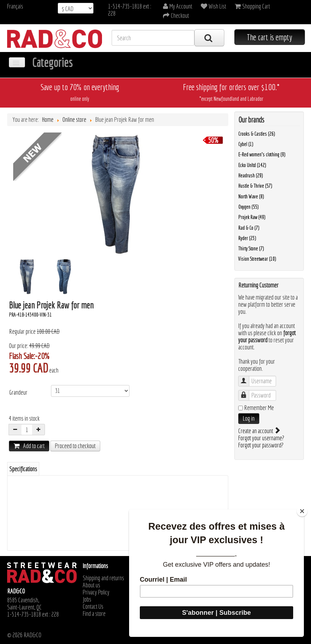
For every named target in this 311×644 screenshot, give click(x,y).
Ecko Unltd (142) (252, 165)
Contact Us (93, 607)
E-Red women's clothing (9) (262, 155)
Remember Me (259, 408)
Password (247, 392)
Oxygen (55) (248, 207)
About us (91, 585)
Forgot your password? (261, 445)
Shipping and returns (103, 578)
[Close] (302, 511)
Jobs (87, 599)
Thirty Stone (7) (251, 249)
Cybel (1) (246, 144)
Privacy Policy (96, 592)
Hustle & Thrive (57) (255, 186)
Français (15, 6)
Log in (249, 418)
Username (247, 378)
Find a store (94, 614)
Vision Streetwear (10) (257, 259)
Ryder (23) (247, 238)
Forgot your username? (261, 438)
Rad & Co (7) (249, 228)
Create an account (259, 431)
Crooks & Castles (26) (257, 134)
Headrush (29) (251, 176)
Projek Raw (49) (252, 217)
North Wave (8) (251, 197)
